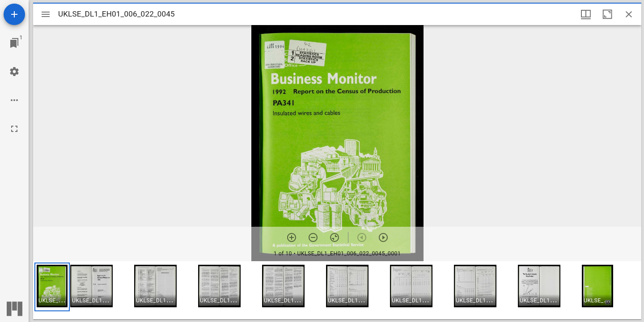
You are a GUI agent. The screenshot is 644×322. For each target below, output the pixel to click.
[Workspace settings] (14, 72)
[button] (52, 287)
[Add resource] (14, 14)
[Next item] (383, 237)
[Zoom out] (313, 237)
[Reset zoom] (335, 237)
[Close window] (629, 14)
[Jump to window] (14, 43)
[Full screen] (14, 129)
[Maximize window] (607, 14)
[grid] (337, 290)
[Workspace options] (14, 100)
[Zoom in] (292, 237)
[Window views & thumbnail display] (586, 14)
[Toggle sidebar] (46, 14)
